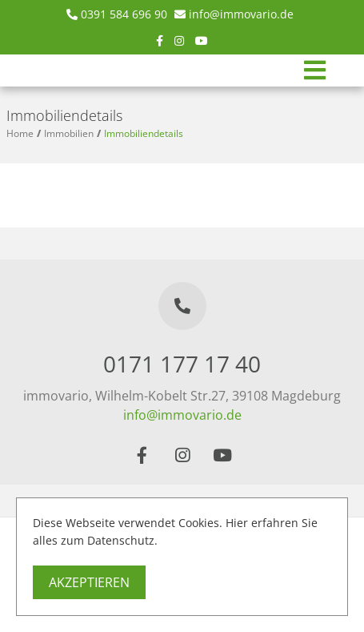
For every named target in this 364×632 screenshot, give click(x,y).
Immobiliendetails (144, 133)
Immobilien (69, 133)
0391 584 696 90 (124, 14)
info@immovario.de (241, 14)
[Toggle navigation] (315, 70)
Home (20, 133)
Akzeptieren (89, 582)
